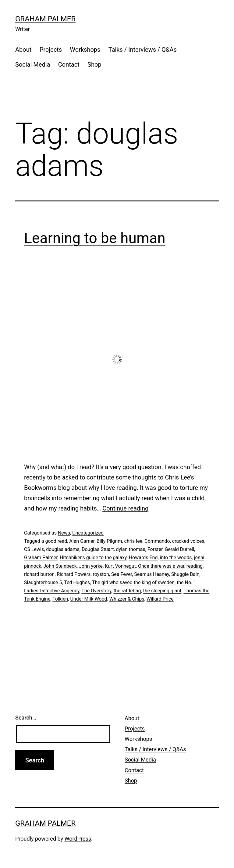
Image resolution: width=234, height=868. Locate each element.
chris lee (133, 541)
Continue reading (125, 508)
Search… (26, 718)
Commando (157, 541)
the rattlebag (127, 591)
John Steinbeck (60, 566)
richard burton (39, 574)
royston (101, 574)
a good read (54, 541)
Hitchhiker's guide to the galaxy (93, 558)
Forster (155, 549)
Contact (69, 64)
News (64, 533)
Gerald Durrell (179, 549)
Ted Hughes (77, 582)
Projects (51, 50)
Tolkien (60, 599)
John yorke (91, 566)
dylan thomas (131, 549)
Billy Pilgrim (109, 541)
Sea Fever (122, 574)
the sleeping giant (162, 591)
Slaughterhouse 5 (43, 582)
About (23, 50)
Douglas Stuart (98, 549)
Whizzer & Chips (127, 599)
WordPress (78, 839)
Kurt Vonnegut (120, 566)
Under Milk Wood (89, 599)
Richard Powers (74, 574)
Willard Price (160, 599)
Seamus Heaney (151, 574)
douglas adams (63, 549)
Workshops (85, 50)
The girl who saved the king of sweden (133, 582)
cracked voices (188, 541)
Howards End (143, 558)
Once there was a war (161, 566)
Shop (94, 64)
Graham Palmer (45, 19)
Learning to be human (95, 238)
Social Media (33, 64)
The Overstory (96, 591)
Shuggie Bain (185, 574)
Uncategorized (88, 533)
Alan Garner (82, 541)
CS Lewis (34, 549)
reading (195, 566)
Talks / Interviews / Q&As (143, 50)
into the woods (176, 558)
